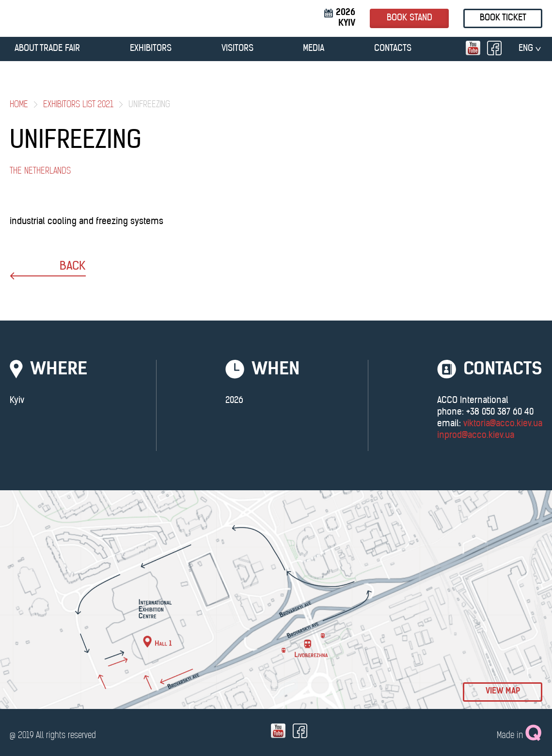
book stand (410, 18)
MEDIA (314, 49)
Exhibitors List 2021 (78, 105)
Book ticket (503, 18)
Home (19, 105)
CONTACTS (393, 49)
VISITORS (237, 49)
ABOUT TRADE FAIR (47, 49)
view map (503, 692)
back (48, 270)
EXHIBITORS (151, 49)
